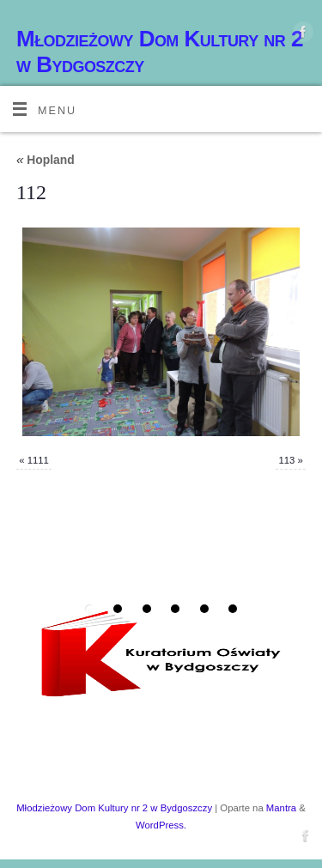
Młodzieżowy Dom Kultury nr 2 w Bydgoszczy (160, 52)
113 (286, 460)
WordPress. (161, 825)
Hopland (46, 160)
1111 (38, 460)
